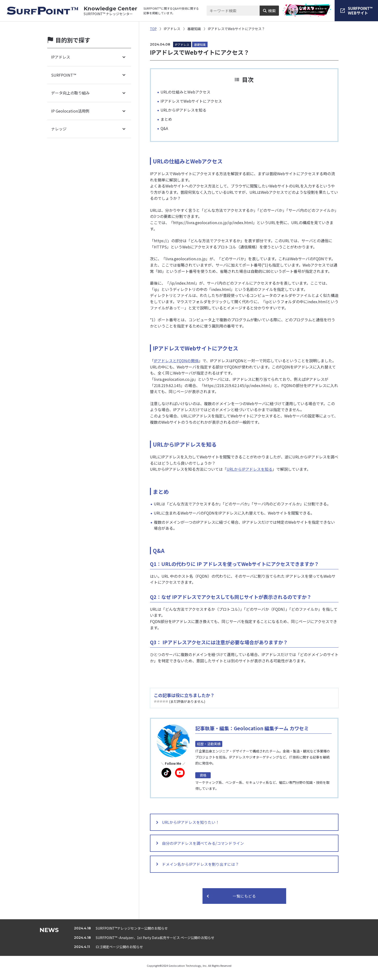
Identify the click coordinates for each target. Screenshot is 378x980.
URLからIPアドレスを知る (183, 110)
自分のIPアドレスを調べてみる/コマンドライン (204, 846)
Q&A (164, 128)
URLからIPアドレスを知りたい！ (192, 823)
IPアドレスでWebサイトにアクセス (191, 101)
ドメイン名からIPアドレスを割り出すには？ (202, 868)
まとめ (166, 119)
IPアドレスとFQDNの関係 (176, 361)
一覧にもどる (244, 901)
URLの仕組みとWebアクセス (186, 92)
